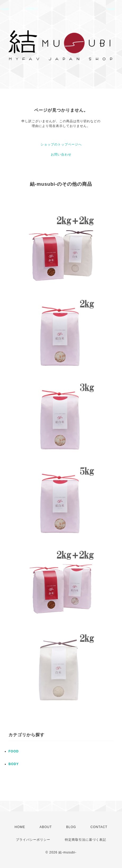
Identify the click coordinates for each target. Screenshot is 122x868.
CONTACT (99, 827)
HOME (20, 827)
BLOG (71, 827)
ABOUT (46, 827)
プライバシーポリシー (33, 840)
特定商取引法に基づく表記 (85, 840)
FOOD (14, 751)
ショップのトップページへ (61, 144)
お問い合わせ (61, 154)
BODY (14, 764)
